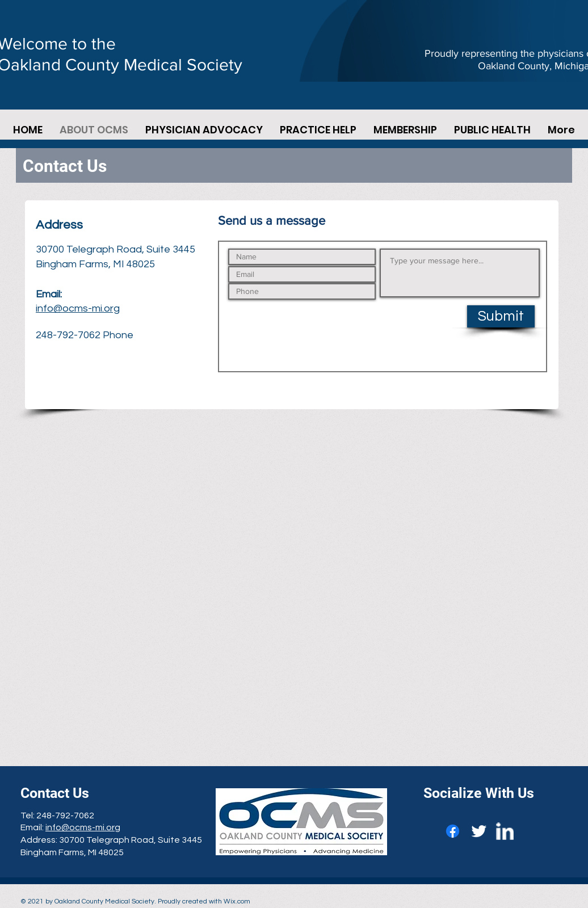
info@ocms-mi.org (78, 308)
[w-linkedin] (505, 831)
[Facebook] (453, 831)
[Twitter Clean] (479, 831)
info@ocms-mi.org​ (83, 827)
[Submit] (501, 316)
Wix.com (237, 901)
